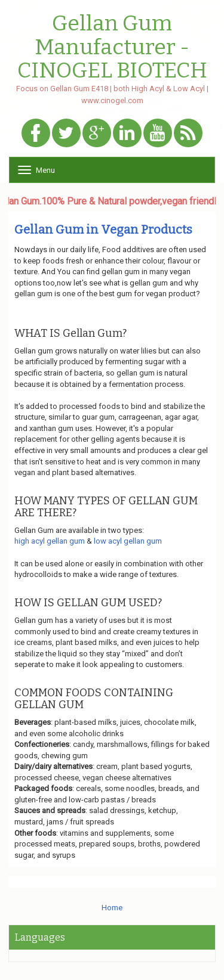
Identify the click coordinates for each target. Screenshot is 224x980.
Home (112, 908)
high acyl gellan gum (50, 541)
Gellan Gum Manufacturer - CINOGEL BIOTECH (112, 47)
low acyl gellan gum (128, 541)
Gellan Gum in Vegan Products (103, 230)
